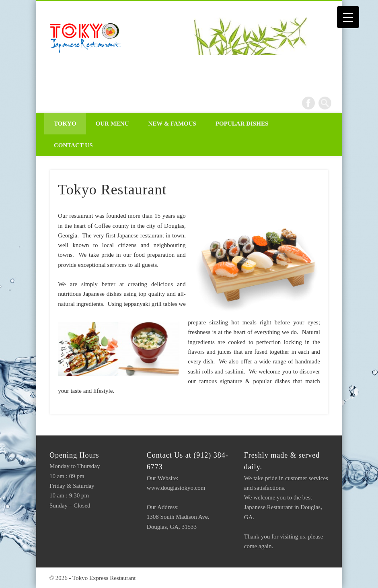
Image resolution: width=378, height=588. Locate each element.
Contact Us (73, 145)
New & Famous (172, 124)
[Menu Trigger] (348, 17)
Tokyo (65, 124)
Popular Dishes (242, 124)
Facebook (308, 103)
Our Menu (112, 124)
